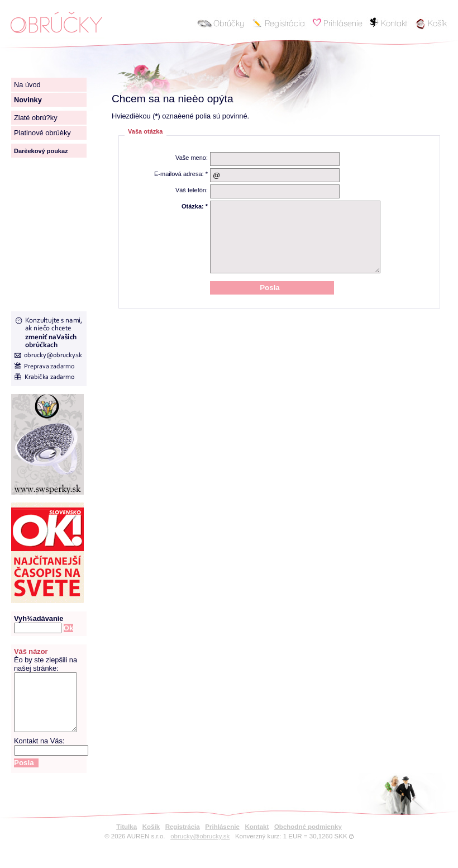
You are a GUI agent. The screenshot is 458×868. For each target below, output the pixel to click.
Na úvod (27, 85)
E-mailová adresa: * (181, 174)
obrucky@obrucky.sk (200, 848)
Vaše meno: (192, 158)
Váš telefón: (192, 190)
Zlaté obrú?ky (36, 118)
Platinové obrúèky (42, 133)
